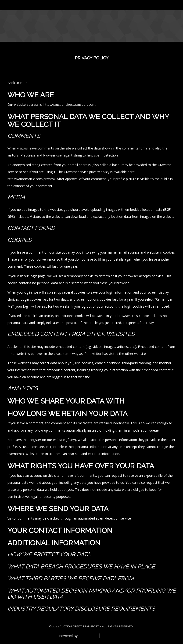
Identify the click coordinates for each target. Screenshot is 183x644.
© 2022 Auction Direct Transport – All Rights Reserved (91, 626)
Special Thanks (114, 636)
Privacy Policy (92, 58)
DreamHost (87, 636)
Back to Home (18, 83)
